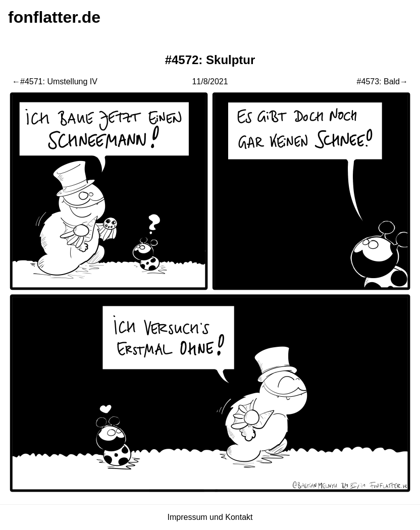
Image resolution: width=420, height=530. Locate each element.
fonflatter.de (54, 17)
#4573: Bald (378, 82)
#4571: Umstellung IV (59, 82)
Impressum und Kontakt (210, 517)
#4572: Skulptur (210, 60)
